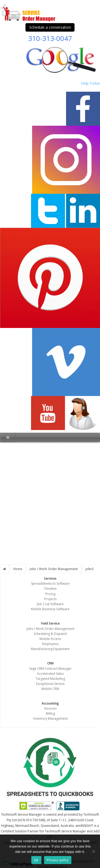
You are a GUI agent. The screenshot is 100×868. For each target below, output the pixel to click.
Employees (50, 644)
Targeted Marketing (50, 679)
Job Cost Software (50, 604)
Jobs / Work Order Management (54, 569)
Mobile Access (50, 639)
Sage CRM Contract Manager (50, 669)
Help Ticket (90, 83)
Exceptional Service (50, 684)
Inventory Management (50, 719)
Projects (50, 599)
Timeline (50, 589)
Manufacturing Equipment (50, 649)
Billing (50, 713)
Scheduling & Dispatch (50, 634)
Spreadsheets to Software (50, 583)
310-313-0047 (50, 38)
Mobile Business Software (50, 609)
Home (18, 569)
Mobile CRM (50, 689)
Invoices (50, 708)
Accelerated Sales (50, 674)
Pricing (50, 594)
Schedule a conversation (50, 27)
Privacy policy (58, 860)
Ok (36, 860)
